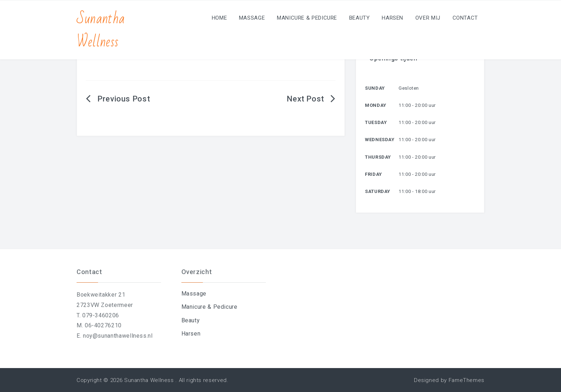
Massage (252, 18)
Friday (374, 174)
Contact (465, 18)
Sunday (375, 88)
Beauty (360, 18)
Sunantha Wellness (101, 30)
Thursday (378, 157)
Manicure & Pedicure (307, 18)
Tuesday (376, 122)
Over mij (428, 18)
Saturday (378, 191)
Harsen (392, 18)
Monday (376, 105)
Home (219, 18)
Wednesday (380, 140)
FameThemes (467, 380)
